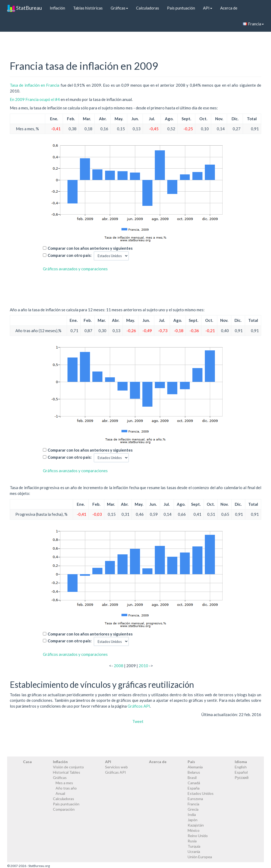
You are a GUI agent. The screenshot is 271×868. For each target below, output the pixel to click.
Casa (27, 762)
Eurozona (195, 799)
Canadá (194, 783)
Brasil (192, 778)
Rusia (192, 841)
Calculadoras (148, 8)
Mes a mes (64, 783)
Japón (193, 820)
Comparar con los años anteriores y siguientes (90, 248)
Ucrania (194, 851)
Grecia (193, 809)
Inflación (57, 8)
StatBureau (24, 8)
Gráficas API (116, 772)
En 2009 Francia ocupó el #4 (35, 99)
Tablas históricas (88, 8)
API (208, 8)
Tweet (138, 721)
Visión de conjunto (68, 767)
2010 (143, 666)
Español (241, 772)
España (194, 788)
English (241, 767)
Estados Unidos (201, 793)
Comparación (64, 809)
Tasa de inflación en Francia (35, 85)
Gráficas (119, 8)
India (192, 814)
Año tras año (66, 788)
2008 (119, 666)
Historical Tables (67, 772)
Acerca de (229, 8)
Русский (242, 778)
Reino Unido (198, 836)
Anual (60, 793)
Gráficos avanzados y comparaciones (75, 269)
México (194, 830)
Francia (253, 24)
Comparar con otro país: (70, 255)
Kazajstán (196, 825)
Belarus (194, 772)
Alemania (195, 767)
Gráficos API (139, 706)
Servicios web (116, 767)
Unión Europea (200, 857)
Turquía (194, 846)
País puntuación (181, 8)
